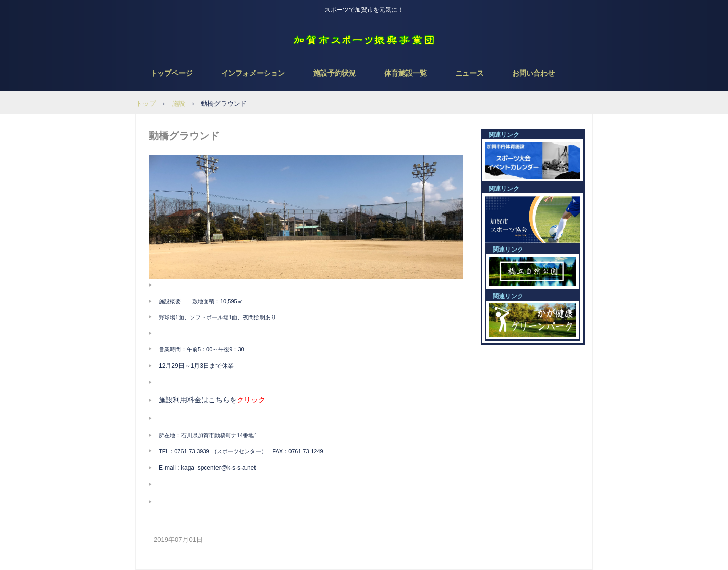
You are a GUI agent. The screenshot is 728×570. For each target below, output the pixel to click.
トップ (146, 104)
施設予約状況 (335, 73)
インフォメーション (253, 73)
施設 (178, 104)
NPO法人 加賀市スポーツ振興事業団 (364, 41)
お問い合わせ (533, 73)
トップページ (171, 73)
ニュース (469, 73)
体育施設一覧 (406, 73)
